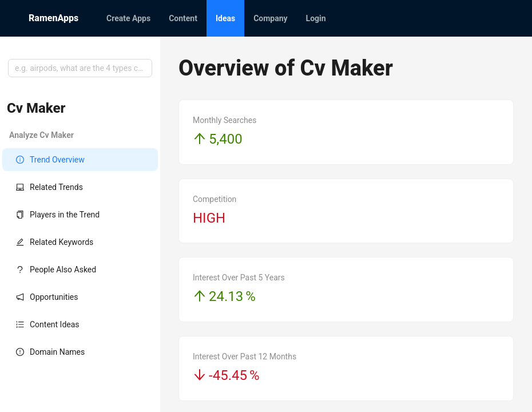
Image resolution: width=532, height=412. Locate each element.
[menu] (300, 18)
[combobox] (80, 68)
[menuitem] (128, 18)
